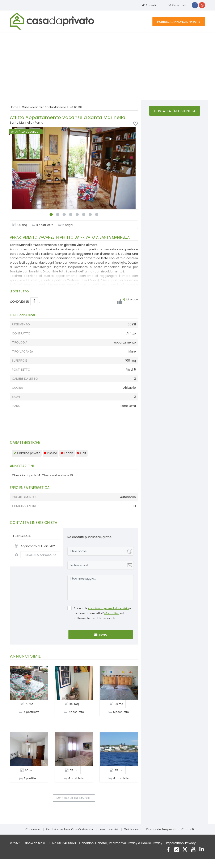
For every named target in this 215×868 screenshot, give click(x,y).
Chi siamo (33, 829)
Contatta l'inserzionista (175, 111)
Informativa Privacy (123, 843)
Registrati (177, 5)
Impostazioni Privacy (181, 843)
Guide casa (132, 829)
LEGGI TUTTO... (20, 291)
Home (14, 107)
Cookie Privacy (152, 843)
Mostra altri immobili (74, 798)
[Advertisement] (107, 66)
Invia (101, 635)
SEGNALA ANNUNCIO (38, 555)
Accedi (149, 5)
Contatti (188, 829)
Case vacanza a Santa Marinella (44, 107)
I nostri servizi (108, 829)
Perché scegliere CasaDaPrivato (69, 829)
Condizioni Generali (93, 843)
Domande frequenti (161, 829)
